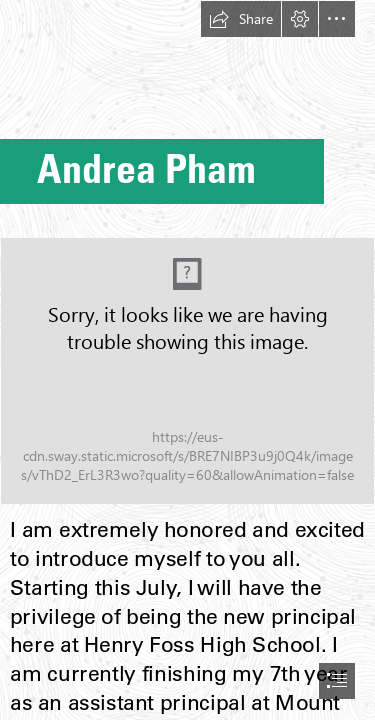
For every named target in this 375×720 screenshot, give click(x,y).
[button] (241, 19)
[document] (187, 360)
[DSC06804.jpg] (187, 371)
